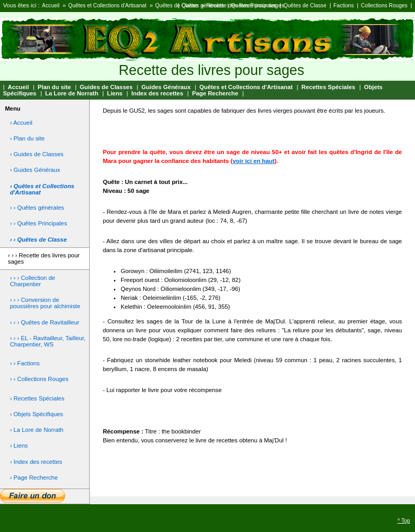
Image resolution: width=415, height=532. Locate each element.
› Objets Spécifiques (36, 414)
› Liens (19, 446)
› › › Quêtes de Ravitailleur (45, 322)
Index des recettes (157, 93)
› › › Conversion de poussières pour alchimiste (45, 303)
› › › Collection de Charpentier (33, 281)
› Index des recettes (36, 462)
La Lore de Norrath (72, 93)
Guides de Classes (106, 87)
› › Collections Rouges (39, 379)
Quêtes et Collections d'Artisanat (107, 6)
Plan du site (55, 87)
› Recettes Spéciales (37, 398)
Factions (344, 6)
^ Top (403, 521)
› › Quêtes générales (37, 208)
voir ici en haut (253, 161)
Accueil (51, 6)
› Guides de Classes (37, 154)
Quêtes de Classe (177, 6)
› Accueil (21, 123)
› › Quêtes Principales (39, 223)
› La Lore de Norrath (37, 430)
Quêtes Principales (254, 6)
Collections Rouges (384, 6)
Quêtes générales (203, 6)
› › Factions (25, 363)
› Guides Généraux (35, 170)
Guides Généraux (166, 87)
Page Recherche (215, 93)
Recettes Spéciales (328, 87)
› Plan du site (27, 138)
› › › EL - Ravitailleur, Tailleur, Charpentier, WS (48, 341)
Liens (115, 93)
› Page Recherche (34, 477)
